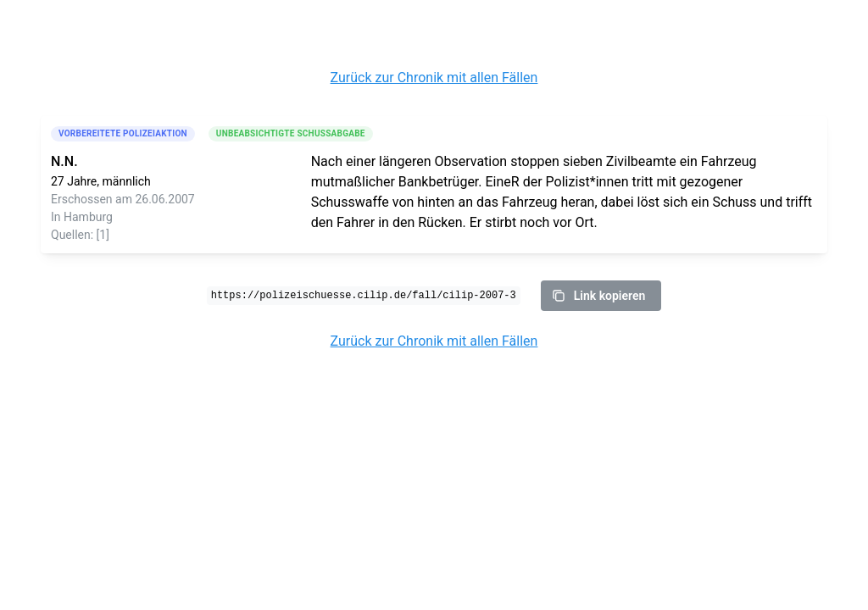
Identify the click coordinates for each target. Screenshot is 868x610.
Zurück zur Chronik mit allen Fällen (434, 78)
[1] (103, 235)
